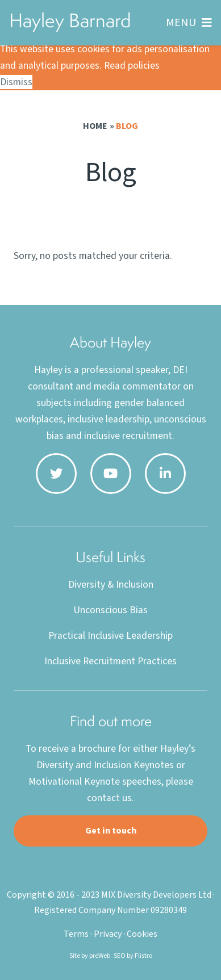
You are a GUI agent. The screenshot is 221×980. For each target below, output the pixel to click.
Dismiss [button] (16, 82)
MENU (181, 23)
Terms (76, 934)
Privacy (108, 934)
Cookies (142, 934)
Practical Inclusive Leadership (110, 636)
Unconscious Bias (110, 610)
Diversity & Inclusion (111, 585)
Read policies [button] (132, 66)
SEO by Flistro (133, 956)
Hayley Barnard (70, 20)
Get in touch (111, 831)
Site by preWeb (90, 956)
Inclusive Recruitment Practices (110, 661)
